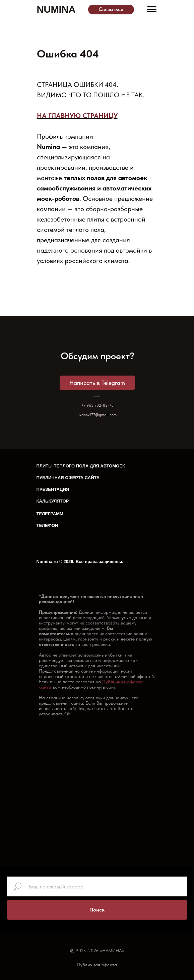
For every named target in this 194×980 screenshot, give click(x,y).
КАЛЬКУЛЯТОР (53, 501)
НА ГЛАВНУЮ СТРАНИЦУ (77, 116)
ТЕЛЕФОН (47, 525)
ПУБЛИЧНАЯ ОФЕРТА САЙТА (68, 478)
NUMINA (56, 9)
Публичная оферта (97, 965)
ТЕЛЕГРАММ (50, 514)
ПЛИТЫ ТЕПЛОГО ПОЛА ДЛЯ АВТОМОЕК (81, 466)
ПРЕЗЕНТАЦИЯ (53, 489)
